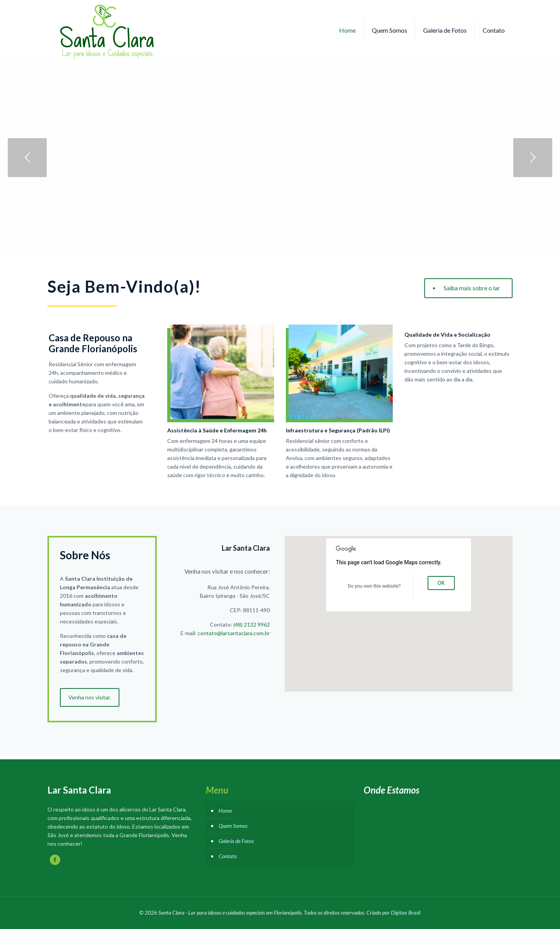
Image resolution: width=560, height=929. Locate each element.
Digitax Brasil (406, 912)
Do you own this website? (374, 586)
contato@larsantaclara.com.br (234, 633)
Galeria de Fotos (236, 841)
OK (441, 583)
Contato (228, 856)
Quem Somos (233, 826)
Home (225, 810)
